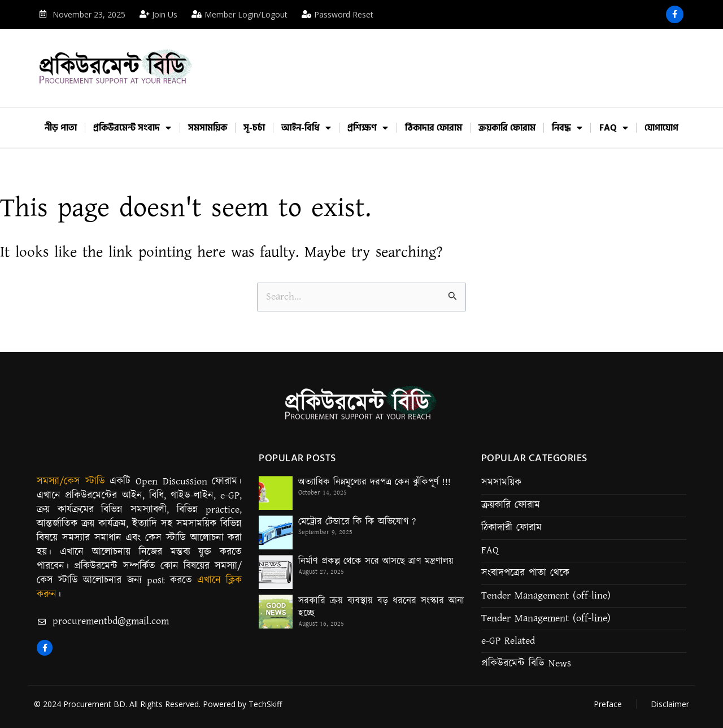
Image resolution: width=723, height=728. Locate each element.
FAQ (614, 128)
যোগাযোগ (661, 128)
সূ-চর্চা (254, 128)
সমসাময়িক (208, 128)
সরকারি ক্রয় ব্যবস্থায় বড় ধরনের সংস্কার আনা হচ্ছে (381, 607)
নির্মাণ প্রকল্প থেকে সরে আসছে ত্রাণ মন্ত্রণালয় (376, 561)
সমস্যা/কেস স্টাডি (71, 482)
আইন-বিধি (306, 128)
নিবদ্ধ (567, 128)
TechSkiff (265, 704)
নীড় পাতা (61, 128)
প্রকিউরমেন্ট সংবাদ (132, 128)
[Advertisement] (448, 60)
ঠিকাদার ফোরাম (434, 128)
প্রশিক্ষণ (368, 128)
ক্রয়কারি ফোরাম (507, 128)
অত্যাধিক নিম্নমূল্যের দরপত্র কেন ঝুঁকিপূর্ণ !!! (374, 482)
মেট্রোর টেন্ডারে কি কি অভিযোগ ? (357, 522)
